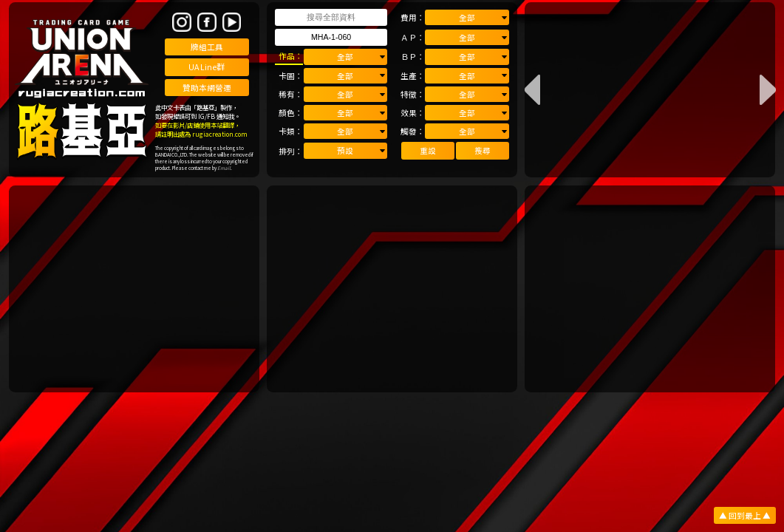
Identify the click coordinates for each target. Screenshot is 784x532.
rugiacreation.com (220, 134)
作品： (291, 56)
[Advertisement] (134, 289)
